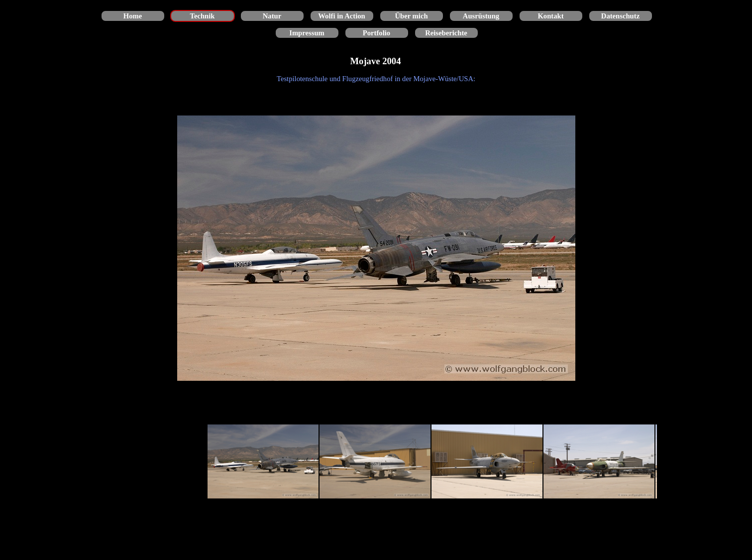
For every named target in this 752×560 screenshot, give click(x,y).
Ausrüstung (481, 16)
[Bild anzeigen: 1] (263, 462)
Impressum (307, 33)
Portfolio (376, 33)
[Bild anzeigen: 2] (375, 462)
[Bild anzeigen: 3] (487, 462)
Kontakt (550, 16)
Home (133, 16)
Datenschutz (620, 16)
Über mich (411, 16)
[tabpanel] (376, 79)
